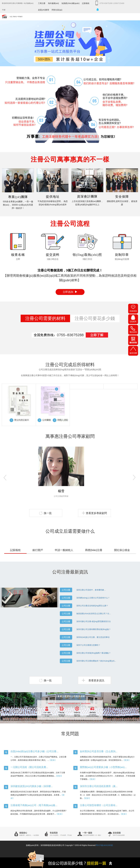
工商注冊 (42, 3)
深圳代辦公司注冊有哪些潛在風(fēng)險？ (94, 629)
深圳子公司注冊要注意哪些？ (88, 645)
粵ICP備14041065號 (104, 845)
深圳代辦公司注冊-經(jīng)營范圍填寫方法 (94, 621)
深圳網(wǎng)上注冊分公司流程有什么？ (93, 598)
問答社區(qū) (57, 10)
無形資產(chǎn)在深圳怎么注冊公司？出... (94, 614)
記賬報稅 (86, 3)
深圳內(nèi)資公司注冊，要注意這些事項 (93, 637)
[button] (5, 598)
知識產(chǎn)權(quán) (70, 3)
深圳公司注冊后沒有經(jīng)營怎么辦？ (92, 606)
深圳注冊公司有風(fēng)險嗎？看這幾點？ (94, 653)
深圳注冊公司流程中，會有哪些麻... (91, 590)
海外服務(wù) (53, 3)
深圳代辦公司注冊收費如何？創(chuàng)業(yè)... (96, 661)
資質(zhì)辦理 (44, 10)
